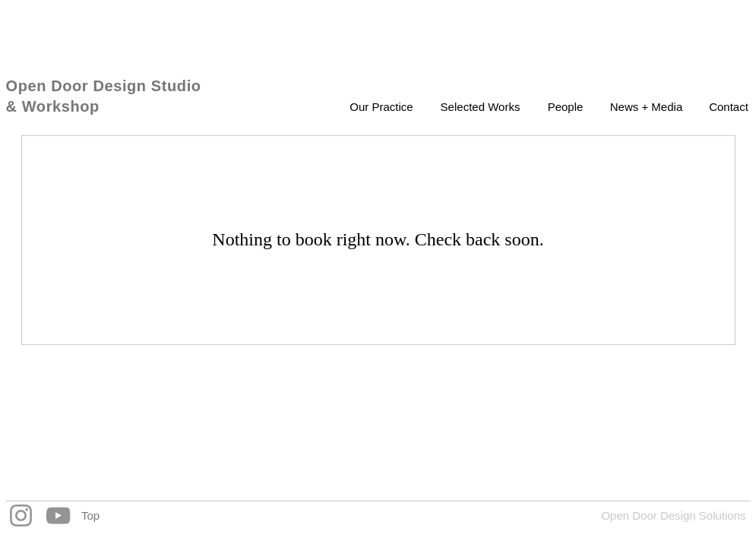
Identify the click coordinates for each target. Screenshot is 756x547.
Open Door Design (79, 86)
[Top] (91, 515)
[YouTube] (58, 515)
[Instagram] (21, 515)
